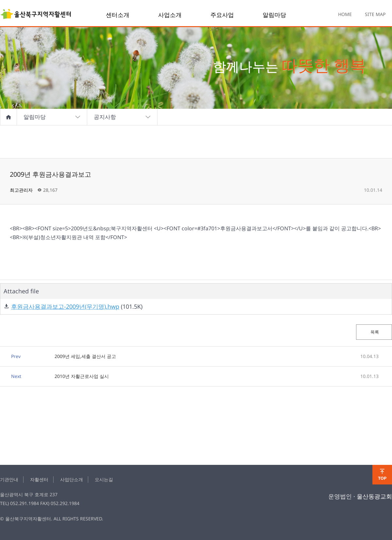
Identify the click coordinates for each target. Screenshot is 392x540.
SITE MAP (375, 14)
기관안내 (9, 479)
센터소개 (118, 15)
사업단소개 (72, 479)
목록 (374, 332)
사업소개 (170, 15)
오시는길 (104, 479)
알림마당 (274, 15)
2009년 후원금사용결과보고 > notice (36, 15)
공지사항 (122, 117)
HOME (345, 14)
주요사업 (222, 15)
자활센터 (39, 479)
